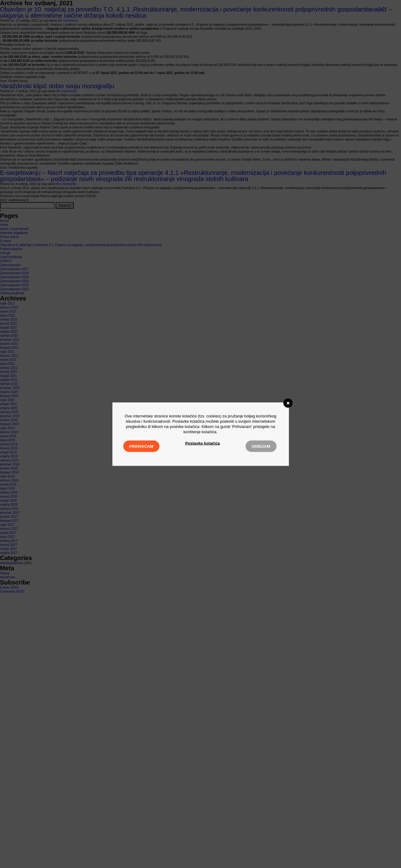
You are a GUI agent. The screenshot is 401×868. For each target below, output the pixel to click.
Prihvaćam (142, 446)
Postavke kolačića (203, 443)
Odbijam (261, 446)
